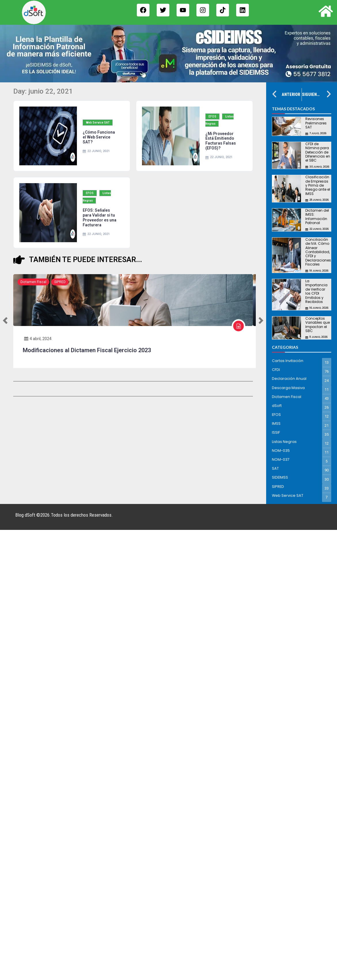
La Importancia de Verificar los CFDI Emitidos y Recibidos (316, 291)
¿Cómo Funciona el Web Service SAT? (99, 137)
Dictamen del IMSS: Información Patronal (317, 217)
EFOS (212, 116)
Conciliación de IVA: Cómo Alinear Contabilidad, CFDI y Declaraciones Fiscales (318, 252)
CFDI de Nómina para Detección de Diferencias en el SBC (318, 152)
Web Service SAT (98, 123)
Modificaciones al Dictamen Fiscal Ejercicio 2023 (87, 350)
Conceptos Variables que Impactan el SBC (318, 325)
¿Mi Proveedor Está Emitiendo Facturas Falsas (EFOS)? (221, 141)
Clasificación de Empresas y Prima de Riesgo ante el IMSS (318, 185)
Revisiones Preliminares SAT (316, 123)
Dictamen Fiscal (33, 282)
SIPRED (60, 282)
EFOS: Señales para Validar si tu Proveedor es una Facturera (100, 217)
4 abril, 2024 (38, 338)
